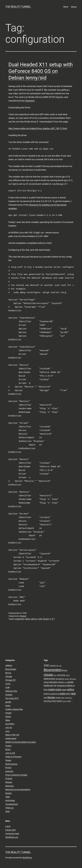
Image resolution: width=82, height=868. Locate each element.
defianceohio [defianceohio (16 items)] (49, 679)
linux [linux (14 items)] (46, 690)
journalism (10, 724)
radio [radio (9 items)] (45, 698)
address (9, 665)
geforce (34, 619)
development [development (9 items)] (60, 679)
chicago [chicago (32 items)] (48, 675)
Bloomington (11, 669)
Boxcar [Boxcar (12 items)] (65, 670)
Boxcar (8, 673)
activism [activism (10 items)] (53, 666)
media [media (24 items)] (51, 689)
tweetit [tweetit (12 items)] (59, 701)
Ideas (8, 720)
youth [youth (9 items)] (69, 701)
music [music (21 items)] (58, 689)
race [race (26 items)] (73, 693)
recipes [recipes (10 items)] (58, 698)
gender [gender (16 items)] (71, 682)
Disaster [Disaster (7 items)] (67, 679)
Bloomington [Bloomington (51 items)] (53, 670)
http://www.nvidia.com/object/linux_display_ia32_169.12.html (38, 128)
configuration (20, 619)
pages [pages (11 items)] (64, 690)
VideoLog (9, 808)
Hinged (8, 713)
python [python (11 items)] (68, 694)
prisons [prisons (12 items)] (47, 694)
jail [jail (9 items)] (74, 686)
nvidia (40, 619)
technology (10, 800)
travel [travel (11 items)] (54, 701)
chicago (9, 676)
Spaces (8, 793)
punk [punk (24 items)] (62, 693)
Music (8, 749)
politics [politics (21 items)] (70, 689)
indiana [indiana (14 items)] (69, 686)
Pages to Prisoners (13, 757)
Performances (11, 764)
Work (66, 7)
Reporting (10, 786)
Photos (8, 768)
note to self (10, 753)
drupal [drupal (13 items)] (46, 682)
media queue (11, 738)
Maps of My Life (12, 735)
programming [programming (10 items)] (55, 694)
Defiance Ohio (11, 691)
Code (8, 687)
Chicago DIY (11, 680)
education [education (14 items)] (53, 682)
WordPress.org (12, 837)
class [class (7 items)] (55, 675)
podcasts (9, 771)
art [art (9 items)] (57, 666)
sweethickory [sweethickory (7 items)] (69, 698)
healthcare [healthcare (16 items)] (48, 686)
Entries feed (10, 830)
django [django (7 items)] (74, 679)
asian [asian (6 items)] (60, 666)
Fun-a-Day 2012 (12, 698)
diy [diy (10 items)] (71, 679)
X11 (53, 619)
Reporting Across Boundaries (18, 790)
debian (28, 619)
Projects (9, 779)
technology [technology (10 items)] (48, 701)
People (8, 760)
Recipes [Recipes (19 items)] (51, 697)
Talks (8, 797)
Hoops (8, 717)
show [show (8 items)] (63, 698)
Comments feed (12, 834)
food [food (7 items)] (66, 682)
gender (8, 702)
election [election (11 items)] (61, 682)
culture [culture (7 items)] (68, 675)
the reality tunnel (18, 7)
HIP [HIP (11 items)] (55, 686)
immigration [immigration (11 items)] (61, 686)
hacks (8, 706)
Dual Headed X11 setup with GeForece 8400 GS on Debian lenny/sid (41, 71)
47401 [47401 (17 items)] (47, 665)
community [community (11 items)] (61, 675)
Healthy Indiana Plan (14, 709)
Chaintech (30, 101)
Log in (8, 826)
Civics (8, 684)
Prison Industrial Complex (16, 775)
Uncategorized (12, 804)
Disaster (9, 695)
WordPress (27, 858)
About (74, 7)
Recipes (23, 616)
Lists (7, 731)
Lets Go (9, 728)
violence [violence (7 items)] (64, 701)
